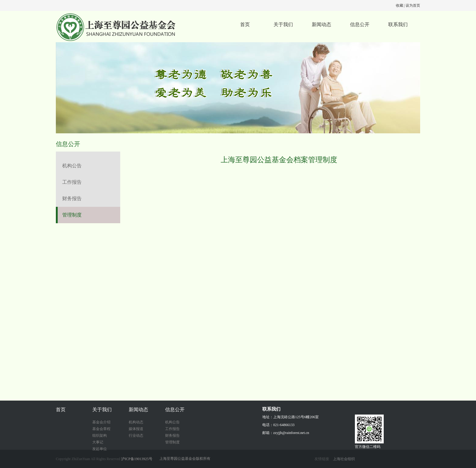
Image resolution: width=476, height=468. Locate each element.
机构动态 (136, 422)
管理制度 (72, 215)
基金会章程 (101, 429)
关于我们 (283, 24)
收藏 (399, 5)
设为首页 (413, 5)
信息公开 (360, 24)
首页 (245, 24)
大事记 (98, 442)
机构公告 (72, 166)
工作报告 (72, 182)
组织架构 (100, 436)
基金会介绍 (101, 422)
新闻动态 (321, 24)
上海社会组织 (344, 459)
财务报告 (72, 198)
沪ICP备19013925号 (137, 459)
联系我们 (398, 24)
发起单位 (100, 449)
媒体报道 (136, 429)
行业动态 (136, 436)
